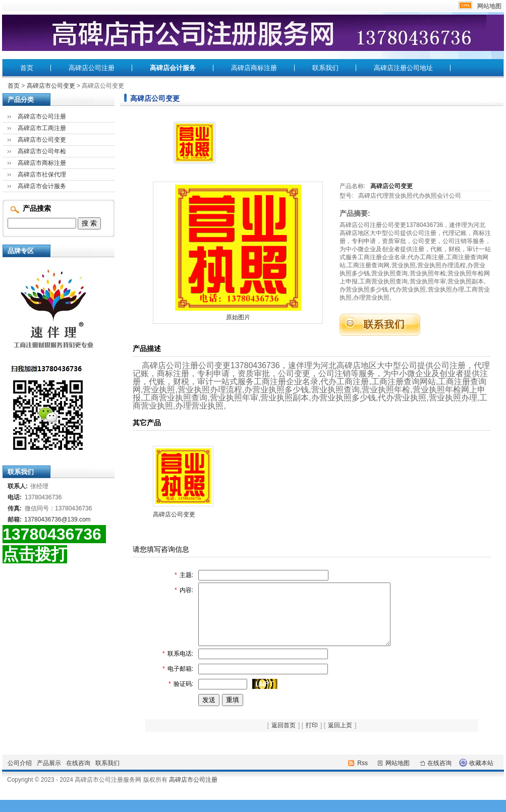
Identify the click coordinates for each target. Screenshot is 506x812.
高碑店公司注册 (92, 68)
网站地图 (489, 6)
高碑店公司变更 (391, 186)
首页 (27, 68)
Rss (362, 775)
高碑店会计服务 (173, 68)
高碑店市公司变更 (51, 86)
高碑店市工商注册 (42, 128)
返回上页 (340, 737)
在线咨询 (78, 775)
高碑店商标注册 (254, 68)
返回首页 (284, 737)
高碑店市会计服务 (42, 186)
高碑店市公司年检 (42, 151)
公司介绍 (20, 775)
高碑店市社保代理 (42, 175)
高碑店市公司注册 (42, 117)
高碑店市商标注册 (42, 163)
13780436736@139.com (58, 519)
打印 (312, 737)
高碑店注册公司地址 (403, 68)
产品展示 (49, 775)
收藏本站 (481, 775)
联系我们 (325, 68)
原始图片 (238, 317)
